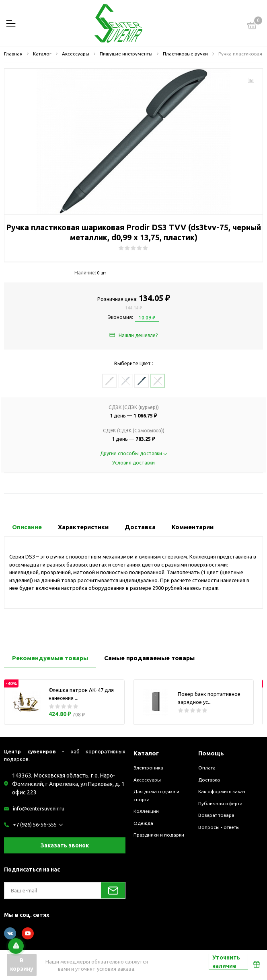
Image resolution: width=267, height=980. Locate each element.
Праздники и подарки (159, 835)
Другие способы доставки (134, 453)
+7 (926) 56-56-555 (35, 825)
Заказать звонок (65, 845)
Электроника (148, 768)
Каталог (146, 753)
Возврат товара (216, 815)
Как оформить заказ (222, 791)
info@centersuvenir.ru (39, 808)
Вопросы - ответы (219, 827)
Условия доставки (133, 463)
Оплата (207, 768)
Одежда (143, 823)
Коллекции (146, 811)
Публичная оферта (220, 803)
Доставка (209, 780)
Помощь (211, 753)
